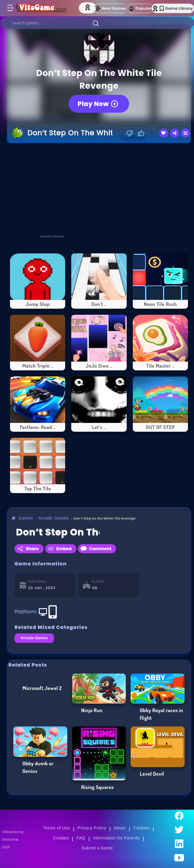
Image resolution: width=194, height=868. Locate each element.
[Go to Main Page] (43, 8)
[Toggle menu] (10, 8)
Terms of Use (56, 828)
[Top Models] (88, 7)
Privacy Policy (92, 828)
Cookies (142, 828)
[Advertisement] (100, 189)
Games (26, 518)
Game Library (176, 8)
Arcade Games (54, 518)
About (120, 828)
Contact (61, 838)
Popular (140, 9)
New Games (110, 8)
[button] (96, 23)
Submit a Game (97, 848)
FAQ (81, 838)
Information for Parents (116, 838)
